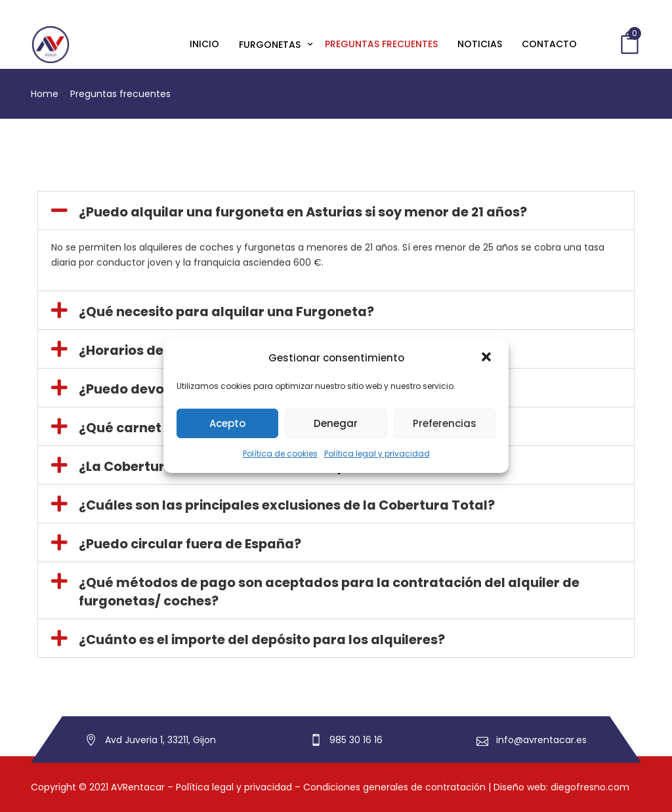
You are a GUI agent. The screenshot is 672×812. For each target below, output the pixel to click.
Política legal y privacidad (377, 454)
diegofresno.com (590, 787)
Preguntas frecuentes (381, 44)
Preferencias (445, 423)
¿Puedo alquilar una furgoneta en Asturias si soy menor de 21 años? (303, 212)
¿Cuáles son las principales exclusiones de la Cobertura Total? (287, 505)
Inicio (204, 44)
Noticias (480, 44)
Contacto (549, 44)
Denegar (336, 423)
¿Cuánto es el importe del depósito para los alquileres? (262, 639)
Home (45, 94)
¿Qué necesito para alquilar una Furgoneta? (226, 312)
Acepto (227, 423)
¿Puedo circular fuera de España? (190, 544)
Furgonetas (271, 45)
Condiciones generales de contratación (394, 787)
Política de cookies (280, 454)
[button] (488, 358)
